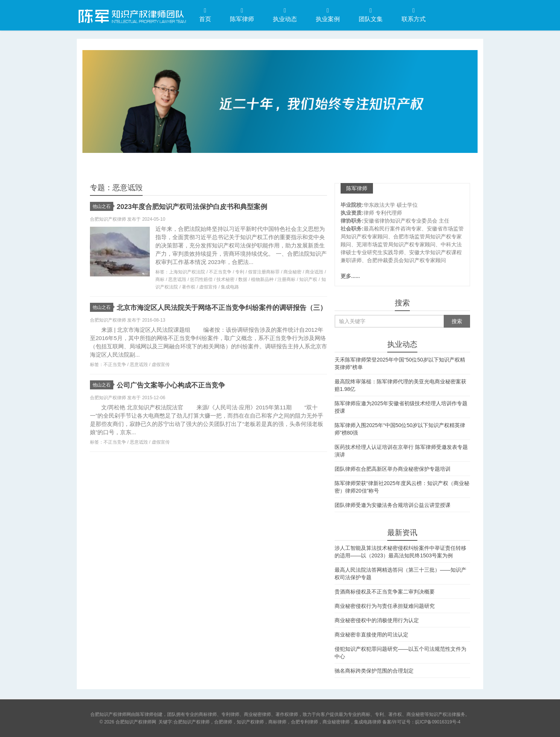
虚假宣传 (208, 287)
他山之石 (103, 206)
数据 (243, 279)
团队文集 (371, 15)
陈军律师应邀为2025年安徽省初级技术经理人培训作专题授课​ (401, 407)
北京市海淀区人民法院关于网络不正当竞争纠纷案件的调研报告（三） (222, 308)
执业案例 (328, 15)
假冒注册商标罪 (264, 272)
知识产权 (308, 279)
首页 (205, 15)
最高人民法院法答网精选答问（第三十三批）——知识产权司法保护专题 (400, 574)
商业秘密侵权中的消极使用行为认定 (377, 620)
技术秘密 (225, 279)
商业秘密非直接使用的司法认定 (371, 635)
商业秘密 (292, 272)
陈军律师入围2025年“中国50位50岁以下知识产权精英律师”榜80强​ (400, 429)
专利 (240, 272)
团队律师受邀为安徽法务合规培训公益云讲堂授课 (393, 505)
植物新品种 (262, 279)
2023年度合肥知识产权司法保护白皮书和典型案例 (192, 207)
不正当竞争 (220, 272)
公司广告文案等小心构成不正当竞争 (171, 385)
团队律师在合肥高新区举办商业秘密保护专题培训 (393, 469)
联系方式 (414, 15)
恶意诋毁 (177, 279)
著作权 (189, 287)
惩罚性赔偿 (201, 279)
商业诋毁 (314, 272)
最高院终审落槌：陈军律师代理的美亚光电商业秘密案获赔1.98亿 (400, 385)
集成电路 (230, 287)
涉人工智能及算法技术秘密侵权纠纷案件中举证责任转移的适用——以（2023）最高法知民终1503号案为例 (400, 552)
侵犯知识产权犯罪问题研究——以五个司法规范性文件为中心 (400, 653)
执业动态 (285, 15)
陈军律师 (242, 15)
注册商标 (286, 279)
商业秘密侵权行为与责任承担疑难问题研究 (385, 606)
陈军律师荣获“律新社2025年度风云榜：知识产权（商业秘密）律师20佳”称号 (402, 487)
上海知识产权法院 (187, 272)
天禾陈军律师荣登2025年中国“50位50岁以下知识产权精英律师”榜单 (400, 363)
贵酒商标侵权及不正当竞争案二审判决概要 (385, 592)
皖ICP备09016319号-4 (438, 722)
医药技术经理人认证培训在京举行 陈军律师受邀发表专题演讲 (401, 451)
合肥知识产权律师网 (131, 15)
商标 (160, 279)
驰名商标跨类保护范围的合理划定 (374, 671)
